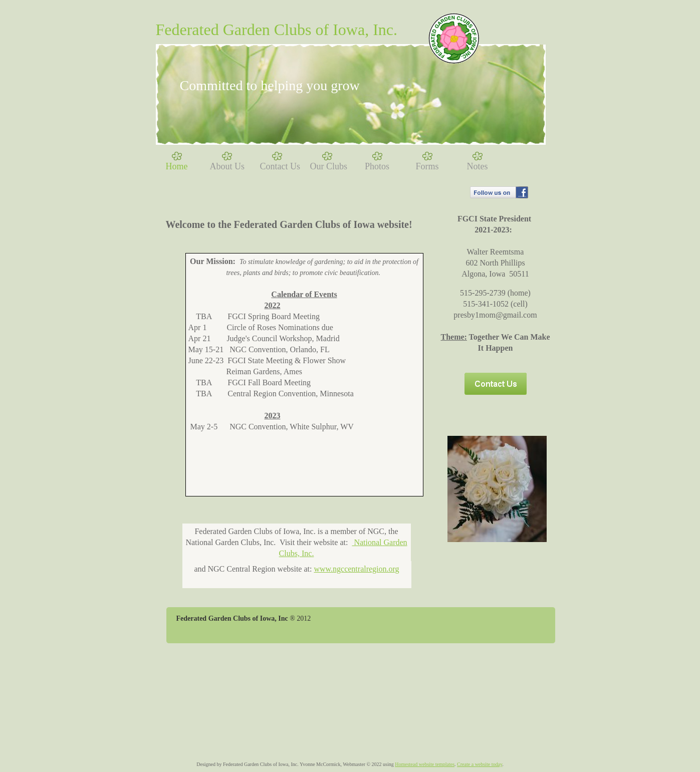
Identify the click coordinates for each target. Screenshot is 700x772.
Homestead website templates (425, 764)
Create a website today (480, 764)
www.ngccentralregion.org (356, 569)
